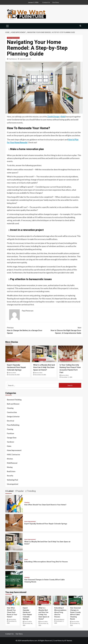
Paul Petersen (13, 59)
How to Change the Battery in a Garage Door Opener (26, 330)
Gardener (11, 442)
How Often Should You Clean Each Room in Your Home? (45, 505)
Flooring (10, 429)
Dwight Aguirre (60, 619)
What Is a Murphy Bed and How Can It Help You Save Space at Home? (44, 367)
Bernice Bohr (12, 373)
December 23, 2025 (40, 375)
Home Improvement (14, 450)
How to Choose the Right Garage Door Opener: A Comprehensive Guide (63, 330)
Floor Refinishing (13, 425)
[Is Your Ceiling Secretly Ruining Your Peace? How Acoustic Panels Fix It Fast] (70, 354)
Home (9, 446)
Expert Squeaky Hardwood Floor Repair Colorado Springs (16, 367)
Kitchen (10, 459)
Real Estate (11, 471)
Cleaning (10, 408)
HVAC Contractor (13, 454)
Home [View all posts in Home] (26, 560)
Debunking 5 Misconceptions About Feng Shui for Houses (46, 562)
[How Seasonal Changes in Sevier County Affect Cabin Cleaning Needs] (14, 579)
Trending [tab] (31, 491)
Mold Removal (12, 463)
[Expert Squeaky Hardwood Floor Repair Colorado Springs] (18, 354)
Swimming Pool (12, 480)
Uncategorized (13, 484)
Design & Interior (13, 416)
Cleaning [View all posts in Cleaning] (27, 503)
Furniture (11, 433)
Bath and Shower (13, 404)
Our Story (56, 2)
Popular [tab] (20, 491)
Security (10, 476)
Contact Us (46, 2)
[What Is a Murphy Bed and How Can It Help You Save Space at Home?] (44, 354)
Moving (10, 467)
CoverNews (57, 640)
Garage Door (12, 438)
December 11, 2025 (67, 377)
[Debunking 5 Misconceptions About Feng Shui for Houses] (14, 560)
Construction (12, 412)
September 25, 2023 (25, 59)
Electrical (10, 421)
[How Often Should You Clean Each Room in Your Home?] (14, 503)
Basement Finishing (14, 400)
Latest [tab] (10, 491)
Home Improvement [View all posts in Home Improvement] (13, 38)
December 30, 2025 (14, 375)
